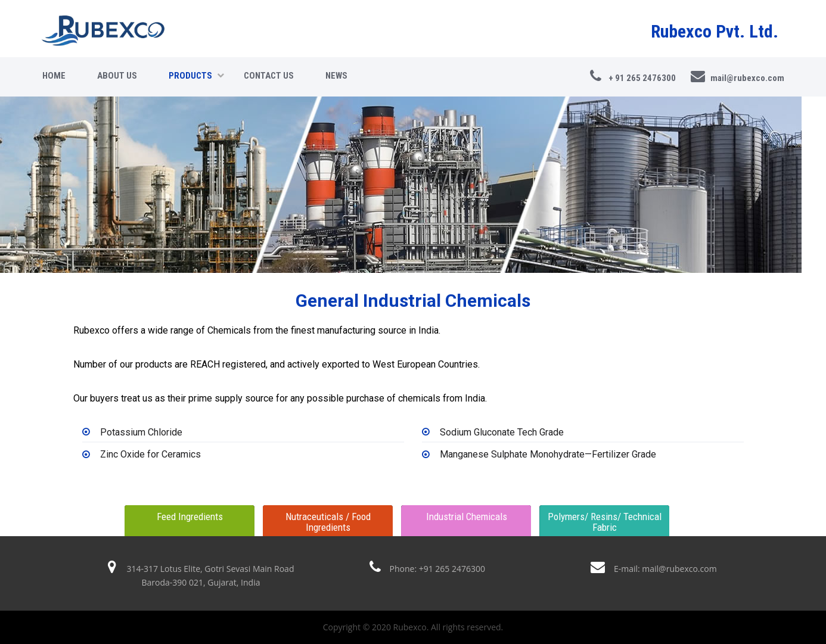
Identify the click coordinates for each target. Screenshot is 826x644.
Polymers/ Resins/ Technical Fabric (605, 522)
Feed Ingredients (190, 517)
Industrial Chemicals (467, 517)
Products (196, 76)
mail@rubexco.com (737, 76)
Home (54, 76)
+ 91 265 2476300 (633, 76)
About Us (117, 76)
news (336, 76)
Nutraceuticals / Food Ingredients (328, 522)
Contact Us (269, 76)
